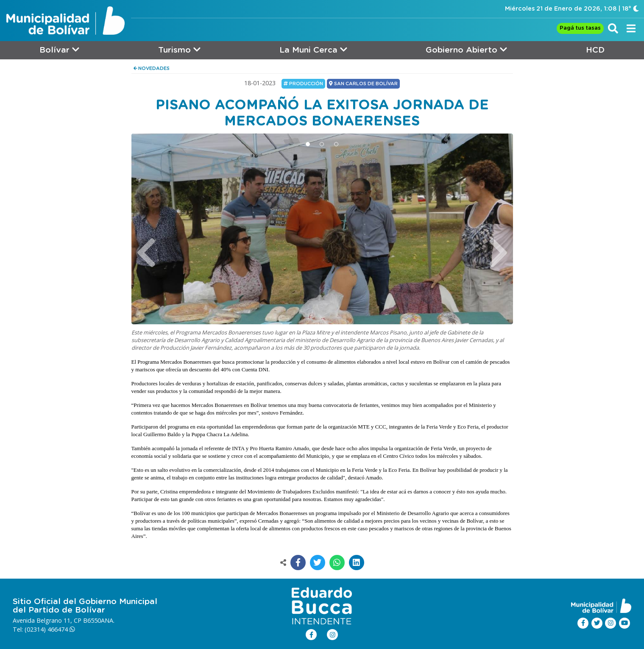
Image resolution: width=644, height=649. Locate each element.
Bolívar (59, 50)
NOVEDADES (152, 68)
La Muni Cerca (313, 50)
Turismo (179, 50)
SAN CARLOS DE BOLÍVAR (363, 84)
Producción (303, 84)
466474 (61, 629)
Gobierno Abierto (466, 50)
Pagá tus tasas (580, 28)
